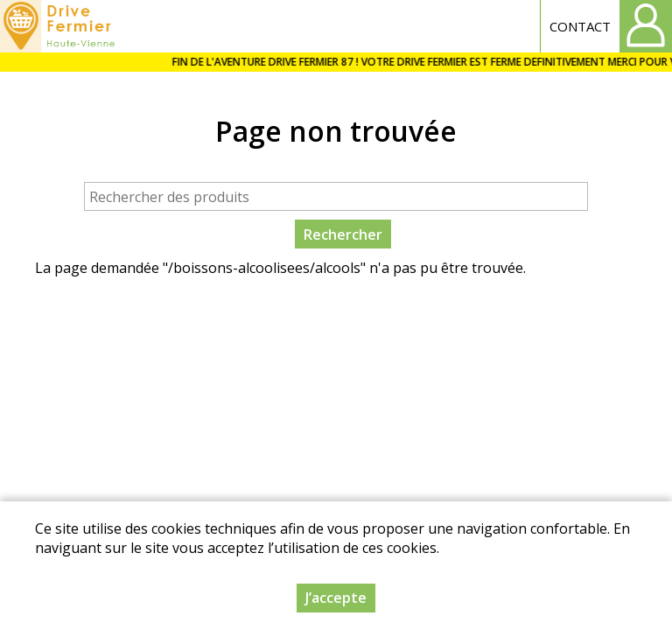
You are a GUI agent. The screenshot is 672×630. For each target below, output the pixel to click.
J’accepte (336, 599)
